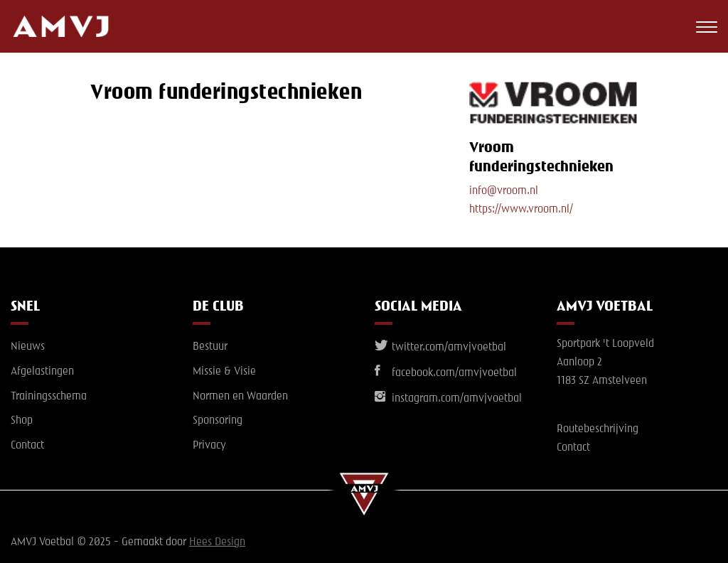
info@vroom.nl (504, 191)
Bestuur (210, 347)
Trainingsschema (49, 397)
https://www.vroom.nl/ (521, 210)
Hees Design (217, 542)
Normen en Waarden (240, 397)
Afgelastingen (42, 372)
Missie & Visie (224, 372)
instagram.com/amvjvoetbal (448, 399)
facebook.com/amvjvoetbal (446, 373)
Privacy (209, 446)
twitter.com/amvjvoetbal (440, 348)
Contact (27, 446)
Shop (22, 421)
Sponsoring (218, 421)
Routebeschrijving (598, 429)
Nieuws (28, 347)
